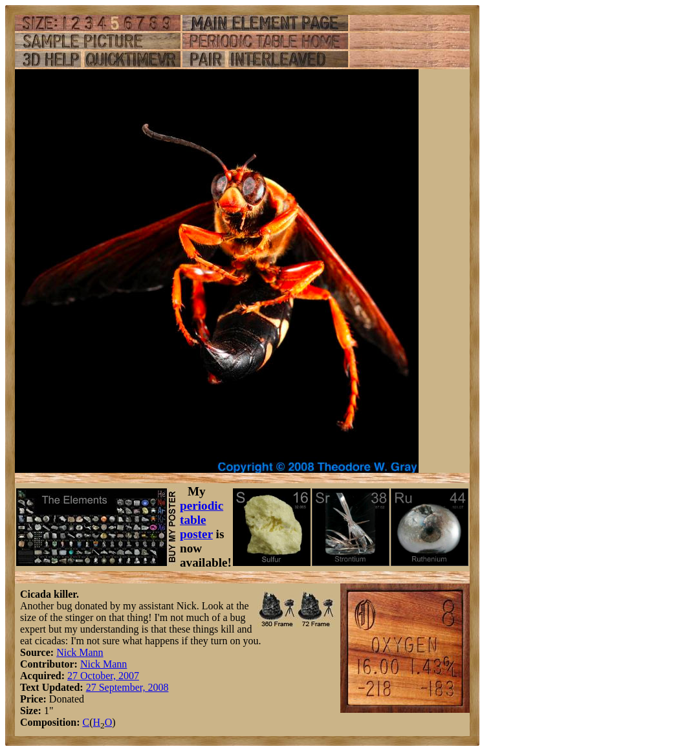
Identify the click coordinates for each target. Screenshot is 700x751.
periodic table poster (202, 520)
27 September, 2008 (127, 687)
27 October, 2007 (103, 676)
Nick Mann (80, 652)
